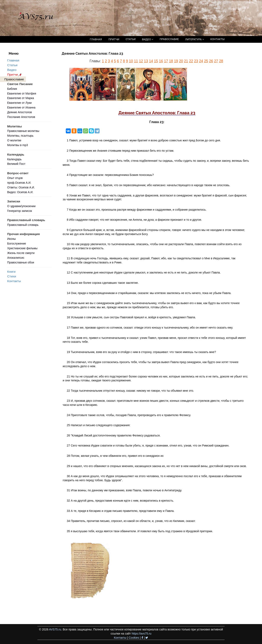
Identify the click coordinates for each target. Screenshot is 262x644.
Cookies (134, 638)
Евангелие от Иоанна (21, 107)
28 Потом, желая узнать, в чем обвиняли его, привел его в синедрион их (115, 456)
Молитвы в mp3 (18, 145)
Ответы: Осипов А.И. (21, 187)
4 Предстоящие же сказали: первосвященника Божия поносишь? (110, 175)
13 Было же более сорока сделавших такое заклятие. (103, 283)
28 (221, 61)
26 (211, 61)
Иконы (12, 239)
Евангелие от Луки (19, 103)
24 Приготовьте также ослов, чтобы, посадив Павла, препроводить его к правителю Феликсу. (129, 415)
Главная (13, 60)
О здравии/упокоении (21, 206)
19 (176, 61)
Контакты (14, 281)
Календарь (14, 159)
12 (141, 61)
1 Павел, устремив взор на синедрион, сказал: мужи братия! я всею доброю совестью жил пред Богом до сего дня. (144, 140)
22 (191, 61)
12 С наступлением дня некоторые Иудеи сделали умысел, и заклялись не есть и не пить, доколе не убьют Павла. (144, 272)
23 (196, 61)
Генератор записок (20, 211)
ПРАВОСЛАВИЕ (169, 39)
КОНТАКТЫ (217, 39)
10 (131, 61)
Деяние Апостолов (20, 112)
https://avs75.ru (141, 634)
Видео (12, 70)
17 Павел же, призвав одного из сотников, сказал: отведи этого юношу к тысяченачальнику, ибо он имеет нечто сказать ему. (150, 328)
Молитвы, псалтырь (20, 136)
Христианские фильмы (22, 248)
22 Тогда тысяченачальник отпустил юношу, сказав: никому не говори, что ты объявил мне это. (130, 391)
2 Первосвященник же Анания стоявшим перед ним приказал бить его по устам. (121, 151)
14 (151, 61)
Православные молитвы (23, 131)
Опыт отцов (15, 178)
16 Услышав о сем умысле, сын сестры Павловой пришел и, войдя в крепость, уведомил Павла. (131, 317)
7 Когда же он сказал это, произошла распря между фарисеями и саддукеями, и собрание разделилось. (137, 210)
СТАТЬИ (131, 39)
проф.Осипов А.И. (19, 183)
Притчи (15, 74)
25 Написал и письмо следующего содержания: (99, 425)
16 (161, 61)
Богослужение (17, 244)
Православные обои (21, 262)
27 (216, 61)
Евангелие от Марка (21, 98)
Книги (11, 272)
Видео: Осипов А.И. (20, 192)
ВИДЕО (148, 39)
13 (146, 61)
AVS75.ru (55, 629)
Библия (12, 89)
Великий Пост (16, 164)
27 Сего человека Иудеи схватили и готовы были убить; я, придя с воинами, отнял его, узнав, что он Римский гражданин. (148, 445)
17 (166, 61)
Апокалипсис (16, 258)
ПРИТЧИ (114, 39)
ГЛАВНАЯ (96, 39)
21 (186, 61)
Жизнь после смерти (21, 253)
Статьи (12, 65)
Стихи (12, 276)
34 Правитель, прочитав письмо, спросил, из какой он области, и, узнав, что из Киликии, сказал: (131, 521)
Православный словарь (23, 225)
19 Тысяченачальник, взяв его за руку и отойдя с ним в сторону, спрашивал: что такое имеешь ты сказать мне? (141, 352)
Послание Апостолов (21, 117)
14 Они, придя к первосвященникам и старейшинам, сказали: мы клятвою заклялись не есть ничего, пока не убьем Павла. (149, 293)
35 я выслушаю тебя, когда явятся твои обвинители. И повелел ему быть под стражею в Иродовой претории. (140, 531)
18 (171, 61)
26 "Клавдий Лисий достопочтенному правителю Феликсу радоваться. (114, 435)
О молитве (14, 140)
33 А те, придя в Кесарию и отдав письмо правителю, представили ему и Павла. (121, 511)
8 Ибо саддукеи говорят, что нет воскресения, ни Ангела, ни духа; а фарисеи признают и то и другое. (134, 220)
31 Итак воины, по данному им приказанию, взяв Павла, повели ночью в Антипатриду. (125, 490)
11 (136, 61)
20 (181, 61)
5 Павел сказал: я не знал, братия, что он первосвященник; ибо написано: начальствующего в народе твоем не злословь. (148, 185)
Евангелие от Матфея (22, 93)
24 (201, 61)
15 (156, 61)
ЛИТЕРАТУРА (194, 39)
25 (206, 61)
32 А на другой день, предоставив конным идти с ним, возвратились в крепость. (120, 501)
